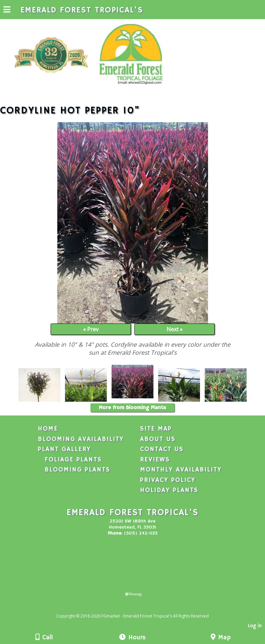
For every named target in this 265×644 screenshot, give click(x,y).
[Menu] (7, 10)
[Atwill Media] (138, 609)
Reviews (155, 460)
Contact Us (162, 449)
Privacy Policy (168, 480)
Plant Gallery (64, 449)
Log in (255, 626)
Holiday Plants (169, 490)
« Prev (91, 329)
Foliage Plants (73, 460)
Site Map (156, 429)
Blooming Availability (81, 439)
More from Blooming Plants (132, 408)
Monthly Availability (181, 470)
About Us (158, 439)
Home (48, 429)
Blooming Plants (77, 470)
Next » (175, 329)
